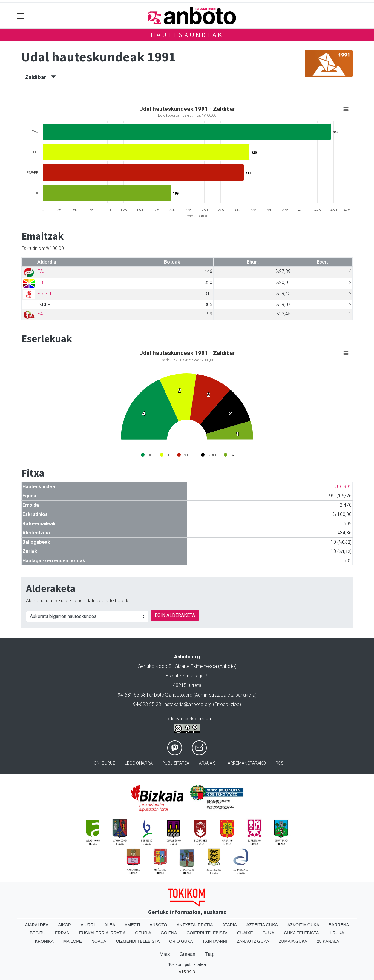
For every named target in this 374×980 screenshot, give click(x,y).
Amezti (132, 925)
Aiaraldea (37, 925)
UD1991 (343, 487)
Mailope (73, 941)
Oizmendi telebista (138, 941)
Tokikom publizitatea (187, 964)
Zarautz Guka (253, 941)
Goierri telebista (207, 933)
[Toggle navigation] (20, 16)
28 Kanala (328, 941)
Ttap (210, 954)
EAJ (42, 271)
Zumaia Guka (293, 941)
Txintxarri (215, 941)
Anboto (158, 925)
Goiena (169, 933)
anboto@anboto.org (171, 695)
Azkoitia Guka (303, 925)
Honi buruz (103, 763)
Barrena (339, 925)
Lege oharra (139, 763)
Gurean (187, 954)
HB (40, 282)
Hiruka (336, 933)
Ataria (230, 925)
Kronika (44, 941)
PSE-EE (45, 293)
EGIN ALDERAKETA (175, 615)
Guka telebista (301, 933)
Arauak (207, 763)
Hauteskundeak (187, 35)
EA (40, 314)
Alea (110, 925)
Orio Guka (181, 941)
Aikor (65, 925)
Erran (62, 933)
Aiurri (88, 925)
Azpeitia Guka (262, 925)
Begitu (38, 933)
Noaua (99, 941)
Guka (269, 933)
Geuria (143, 933)
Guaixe (245, 933)
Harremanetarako (245, 763)
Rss (279, 763)
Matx (165, 954)
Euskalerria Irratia (102, 933)
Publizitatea (176, 763)
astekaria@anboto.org (188, 704)
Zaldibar (40, 77)
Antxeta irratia (195, 925)
